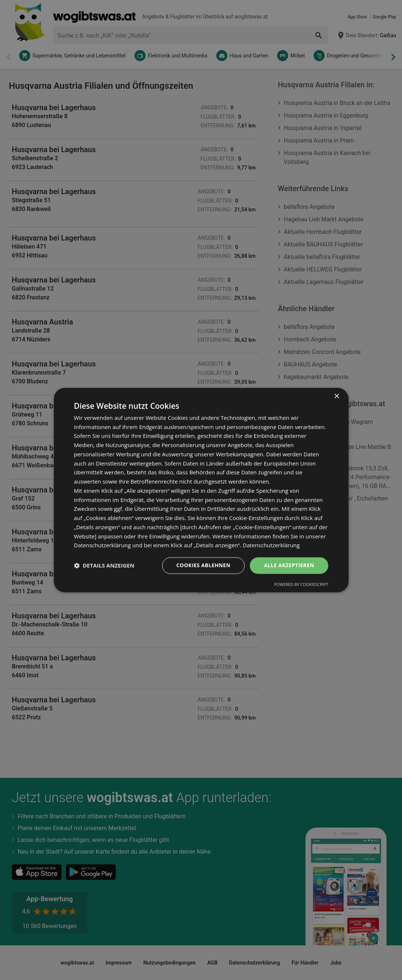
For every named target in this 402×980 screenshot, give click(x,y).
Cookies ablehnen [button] (204, 565)
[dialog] (201, 490)
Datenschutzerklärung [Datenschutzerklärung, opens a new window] (271, 545)
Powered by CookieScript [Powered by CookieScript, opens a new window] (301, 584)
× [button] (337, 396)
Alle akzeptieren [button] (289, 565)
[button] (104, 566)
